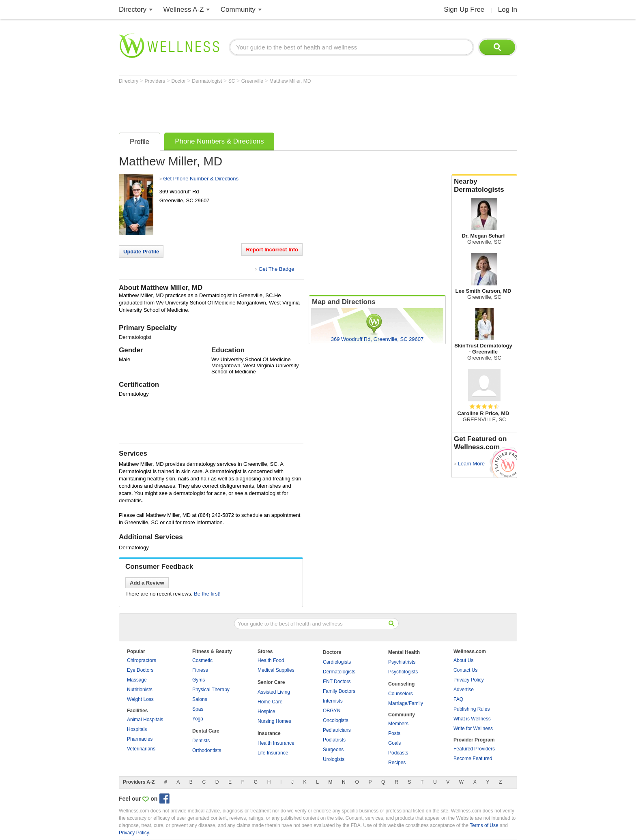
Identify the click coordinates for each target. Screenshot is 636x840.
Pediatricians (337, 730)
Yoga (198, 719)
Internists (333, 701)
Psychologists (403, 672)
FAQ (458, 699)
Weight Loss (140, 699)
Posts (394, 733)
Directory (133, 10)
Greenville (253, 81)
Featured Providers (474, 749)
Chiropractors (142, 660)
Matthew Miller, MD (290, 81)
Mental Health (404, 652)
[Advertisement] (266, 106)
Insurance (269, 733)
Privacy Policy (469, 680)
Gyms (199, 680)
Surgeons (333, 750)
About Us (463, 660)
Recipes (397, 763)
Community (238, 10)
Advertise (464, 690)
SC (232, 81)
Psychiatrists (402, 662)
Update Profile (141, 252)
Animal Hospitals (145, 720)
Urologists (334, 759)
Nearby (484, 186)
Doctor (179, 81)
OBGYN (332, 711)
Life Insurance (273, 753)
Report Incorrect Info (272, 250)
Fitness (200, 670)
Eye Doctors (140, 670)
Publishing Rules (472, 709)
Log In (508, 10)
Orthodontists (207, 750)
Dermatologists (339, 672)
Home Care (270, 702)
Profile (140, 142)
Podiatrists (334, 740)
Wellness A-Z (184, 10)
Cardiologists (337, 662)
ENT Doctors (337, 681)
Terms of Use (484, 825)
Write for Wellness (473, 729)
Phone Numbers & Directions (219, 141)
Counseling (401, 684)
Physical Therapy (211, 690)
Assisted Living (274, 692)
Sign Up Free (464, 10)
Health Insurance (276, 743)
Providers (155, 81)
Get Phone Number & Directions (201, 179)
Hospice (266, 711)
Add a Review (147, 583)
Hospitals (137, 729)
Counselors (401, 694)
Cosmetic (202, 660)
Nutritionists (140, 690)
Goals (394, 743)
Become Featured (473, 759)
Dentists (201, 741)
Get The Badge (276, 269)
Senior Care (271, 682)
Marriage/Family (406, 703)
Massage (137, 680)
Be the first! (207, 594)
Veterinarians (141, 749)
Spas (198, 709)
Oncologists (336, 720)
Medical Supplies (276, 670)
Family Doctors (339, 691)
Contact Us (465, 670)
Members (398, 724)
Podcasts (398, 753)
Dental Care (206, 731)
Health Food (271, 660)
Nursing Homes (274, 721)
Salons (200, 699)
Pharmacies (140, 739)
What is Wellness (472, 719)
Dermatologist (207, 81)
